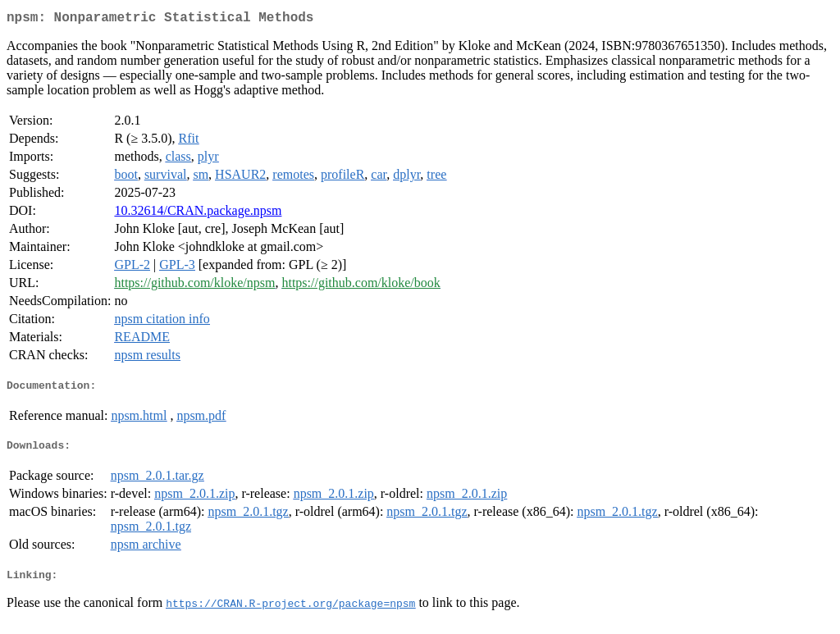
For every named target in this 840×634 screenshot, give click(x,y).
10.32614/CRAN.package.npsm (198, 214)
